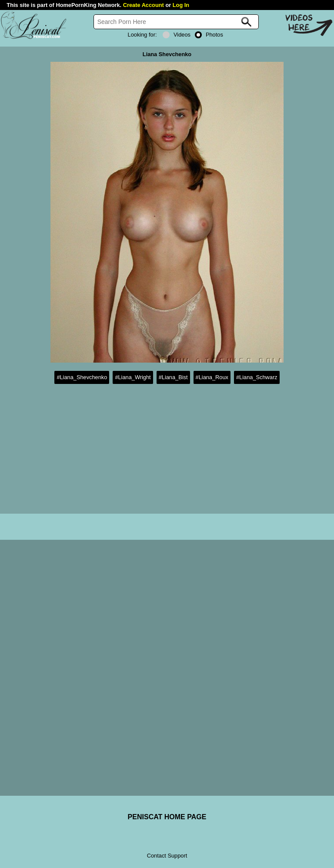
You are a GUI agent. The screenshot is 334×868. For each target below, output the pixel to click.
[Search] (176, 22)
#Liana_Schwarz (257, 377)
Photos (209, 35)
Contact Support (167, 856)
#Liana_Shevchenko (82, 377)
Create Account (144, 5)
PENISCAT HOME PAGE (167, 817)
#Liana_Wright (133, 377)
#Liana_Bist (173, 377)
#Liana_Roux (212, 377)
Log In (181, 5)
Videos (177, 35)
